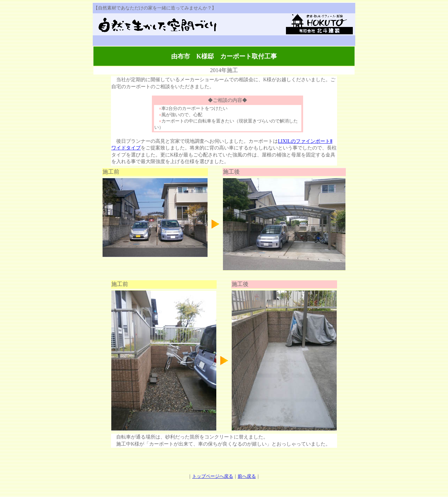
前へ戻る (247, 476)
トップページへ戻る (213, 476)
